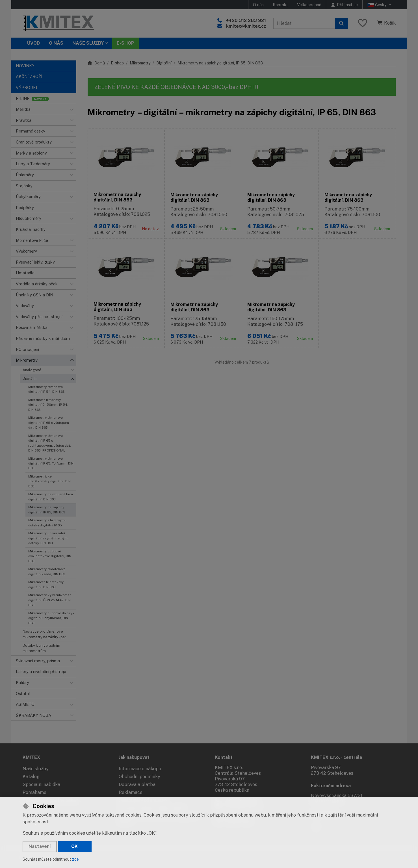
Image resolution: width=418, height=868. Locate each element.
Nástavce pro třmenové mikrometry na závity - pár (44, 634)
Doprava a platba (137, 785)
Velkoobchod (309, 5)
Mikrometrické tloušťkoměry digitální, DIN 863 (49, 481)
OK (74, 846)
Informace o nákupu (140, 769)
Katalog (31, 777)
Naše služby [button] (88, 43)
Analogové (32, 370)
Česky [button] (377, 5)
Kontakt (280, 5)
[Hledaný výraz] (304, 23)
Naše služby (36, 769)
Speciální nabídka (41, 785)
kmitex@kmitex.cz (246, 26)
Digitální (30, 378)
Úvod (33, 43)
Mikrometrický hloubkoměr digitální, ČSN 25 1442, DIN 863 (50, 600)
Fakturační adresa (331, 786)
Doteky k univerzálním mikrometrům (41, 648)
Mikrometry (140, 63)
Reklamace (131, 792)
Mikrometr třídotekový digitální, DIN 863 (46, 584)
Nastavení (40, 846)
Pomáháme (34, 792)
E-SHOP (125, 43)
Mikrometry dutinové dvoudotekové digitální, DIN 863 (50, 556)
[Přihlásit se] (344, 5)
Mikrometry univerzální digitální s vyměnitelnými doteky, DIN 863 (48, 538)
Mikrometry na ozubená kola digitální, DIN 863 (51, 497)
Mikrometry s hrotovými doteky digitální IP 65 (47, 523)
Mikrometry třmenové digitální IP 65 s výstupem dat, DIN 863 (49, 423)
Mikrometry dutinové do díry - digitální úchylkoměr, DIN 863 (51, 618)
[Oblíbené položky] (363, 23)
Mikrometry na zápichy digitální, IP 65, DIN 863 (47, 510)
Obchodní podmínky (139, 777)
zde (75, 859)
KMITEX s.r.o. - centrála (336, 757)
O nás (258, 5)
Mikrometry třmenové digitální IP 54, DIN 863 (46, 389)
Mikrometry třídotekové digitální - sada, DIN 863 (47, 571)
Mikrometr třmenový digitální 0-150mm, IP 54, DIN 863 (48, 405)
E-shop (117, 63)
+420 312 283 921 (246, 20)
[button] (72, 109)
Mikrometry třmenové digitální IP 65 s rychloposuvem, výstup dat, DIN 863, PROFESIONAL (50, 443)
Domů (96, 63)
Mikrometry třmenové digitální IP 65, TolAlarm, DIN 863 (51, 464)
